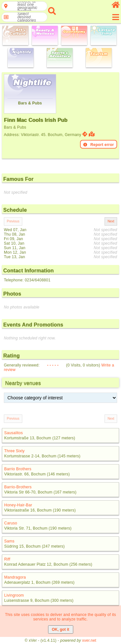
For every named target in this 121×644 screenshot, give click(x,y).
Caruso (11, 523)
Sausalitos (14, 433)
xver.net (89, 640)
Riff (7, 559)
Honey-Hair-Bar (18, 505)
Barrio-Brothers (18, 487)
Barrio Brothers (18, 469)
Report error (99, 145)
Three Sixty (14, 451)
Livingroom (14, 595)
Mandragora (15, 577)
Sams (9, 541)
